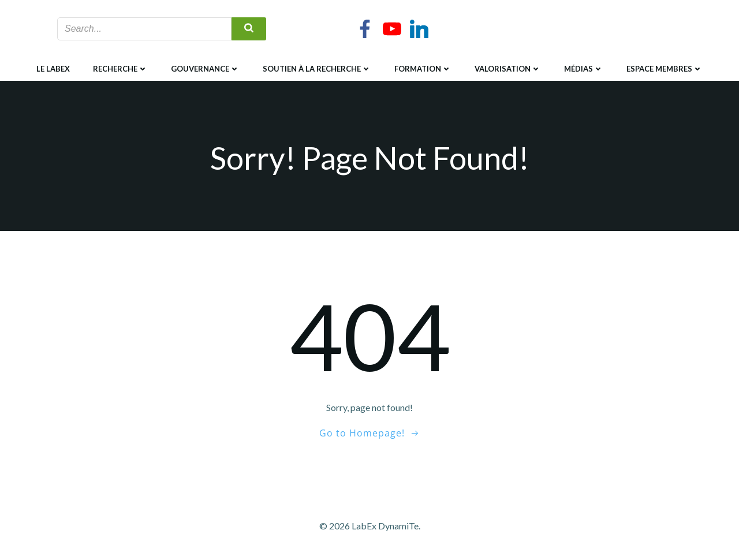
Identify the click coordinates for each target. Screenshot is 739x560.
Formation (423, 69)
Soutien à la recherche (317, 69)
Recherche (120, 69)
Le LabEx (53, 69)
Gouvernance (205, 69)
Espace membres (665, 69)
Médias (584, 69)
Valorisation (508, 69)
